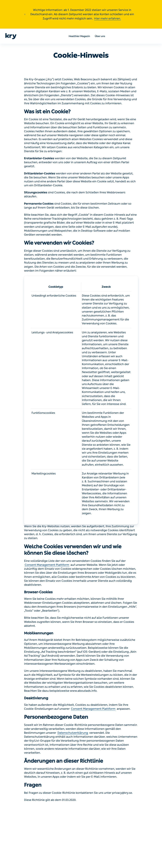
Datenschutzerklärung (73, 733)
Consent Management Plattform (47, 565)
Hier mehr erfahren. (108, 18)
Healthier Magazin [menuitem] (79, 36)
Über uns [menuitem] (100, 36)
